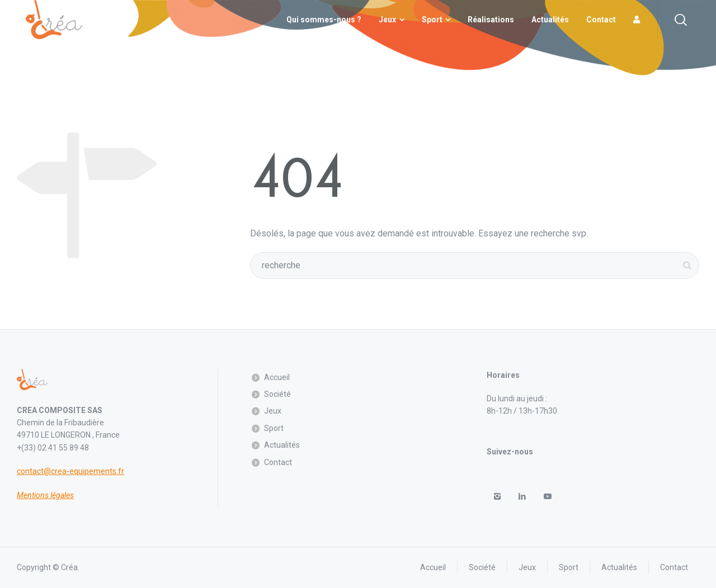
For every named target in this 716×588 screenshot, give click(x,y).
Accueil (277, 377)
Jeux (273, 411)
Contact (278, 462)
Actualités (282, 445)
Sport (274, 428)
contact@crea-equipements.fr (70, 471)
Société (277, 394)
